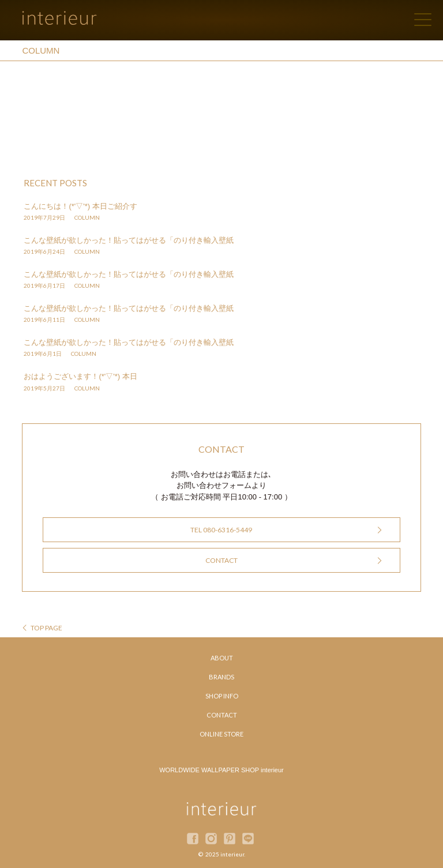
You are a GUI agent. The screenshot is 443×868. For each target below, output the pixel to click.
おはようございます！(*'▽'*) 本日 (80, 376)
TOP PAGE (46, 628)
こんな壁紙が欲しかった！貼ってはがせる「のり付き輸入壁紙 (129, 240)
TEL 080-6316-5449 (221, 530)
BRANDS (221, 677)
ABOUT (222, 658)
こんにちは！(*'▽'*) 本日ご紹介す (80, 206)
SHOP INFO (222, 696)
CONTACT (221, 560)
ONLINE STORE (221, 734)
